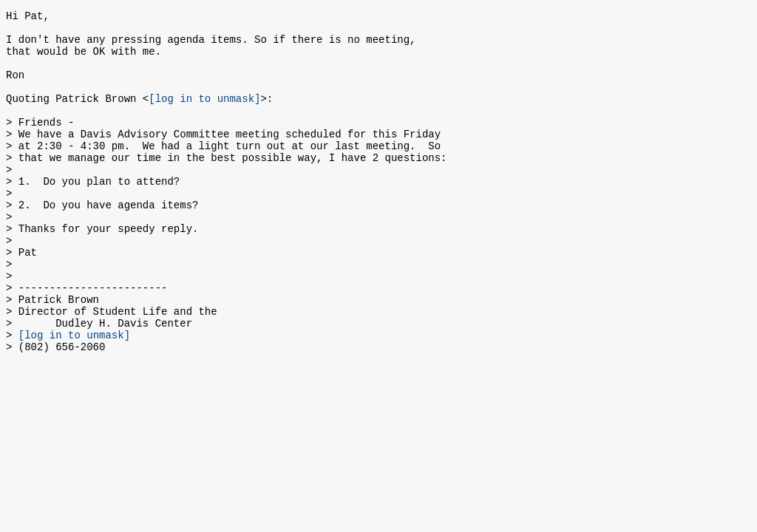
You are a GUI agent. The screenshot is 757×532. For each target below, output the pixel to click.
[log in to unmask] (204, 116)
